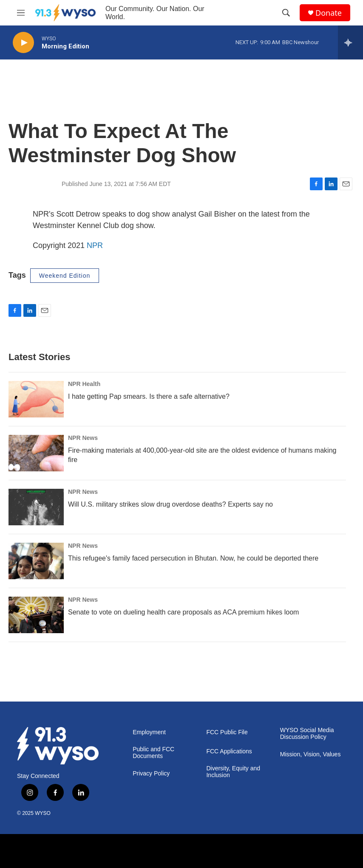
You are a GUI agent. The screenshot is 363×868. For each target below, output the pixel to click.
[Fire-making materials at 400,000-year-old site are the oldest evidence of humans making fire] (36, 453)
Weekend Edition (65, 276)
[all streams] (350, 42)
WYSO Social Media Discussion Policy (307, 734)
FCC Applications (229, 751)
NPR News (83, 438)
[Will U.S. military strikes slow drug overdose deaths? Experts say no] (36, 507)
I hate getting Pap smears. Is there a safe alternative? (149, 396)
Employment (149, 732)
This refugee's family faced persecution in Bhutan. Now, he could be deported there (193, 558)
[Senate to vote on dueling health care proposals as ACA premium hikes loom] (36, 615)
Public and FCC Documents (153, 753)
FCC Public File (227, 732)
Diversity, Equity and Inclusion (233, 772)
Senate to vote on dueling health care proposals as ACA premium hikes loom (183, 612)
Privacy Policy (151, 774)
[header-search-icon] (286, 13)
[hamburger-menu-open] (21, 13)
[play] (23, 43)
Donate (329, 13)
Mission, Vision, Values (311, 754)
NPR (95, 245)
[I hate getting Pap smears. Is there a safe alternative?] (36, 399)
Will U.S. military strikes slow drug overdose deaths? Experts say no (170, 504)
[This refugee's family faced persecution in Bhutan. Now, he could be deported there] (36, 561)
